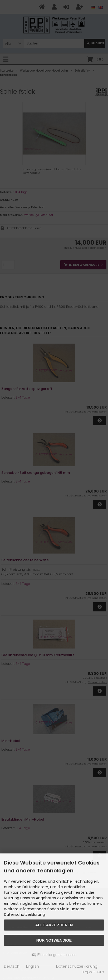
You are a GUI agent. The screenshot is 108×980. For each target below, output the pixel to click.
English (33, 966)
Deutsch (12, 966)
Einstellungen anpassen (54, 955)
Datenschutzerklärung (77, 966)
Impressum (93, 972)
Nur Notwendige (54, 940)
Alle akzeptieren (54, 925)
